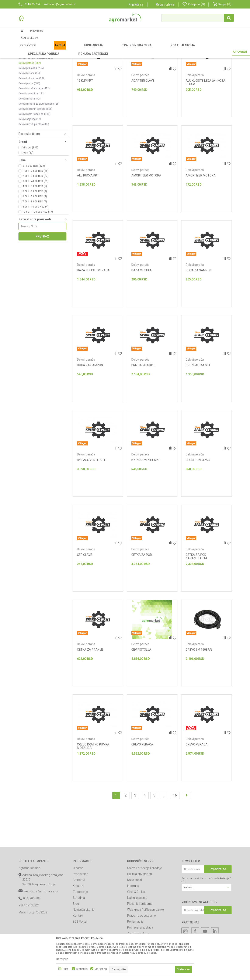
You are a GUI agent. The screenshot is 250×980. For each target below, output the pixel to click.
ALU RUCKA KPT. (88, 220)
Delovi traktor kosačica (35, 77)
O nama (78, 912)
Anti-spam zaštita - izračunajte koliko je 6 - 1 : (206, 924)
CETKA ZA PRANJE (90, 694)
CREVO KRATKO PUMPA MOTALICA (93, 791)
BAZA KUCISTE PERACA (93, 315)
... (164, 840)
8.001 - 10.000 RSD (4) (35, 251)
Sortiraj (151, 56)
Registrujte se (165, 4)
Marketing (101, 969)
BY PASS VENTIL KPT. (91, 504)
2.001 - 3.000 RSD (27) (35, 220)
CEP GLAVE (85, 599)
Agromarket (25, 49)
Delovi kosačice (32, 72)
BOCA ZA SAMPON (199, 315)
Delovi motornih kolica (34, 97)
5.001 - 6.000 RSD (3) (35, 236)
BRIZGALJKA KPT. (143, 410)
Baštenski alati (58, 49)
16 (175, 840)
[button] (198, 18)
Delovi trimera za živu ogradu (39, 148)
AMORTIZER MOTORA (146, 220)
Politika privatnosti (139, 918)
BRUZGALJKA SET (198, 410)
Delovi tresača (29, 82)
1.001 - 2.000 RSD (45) (35, 215)
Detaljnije (62, 959)
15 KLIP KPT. (85, 125)
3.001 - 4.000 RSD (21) (35, 226)
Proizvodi (41, 49)
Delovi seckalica (32, 138)
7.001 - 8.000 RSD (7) (35, 246)
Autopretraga (132, 56)
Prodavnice (80, 918)
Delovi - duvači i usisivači (36, 102)
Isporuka (133, 930)
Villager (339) (30, 192)
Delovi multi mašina (33, 67)
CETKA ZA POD (142, 599)
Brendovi (79, 924)
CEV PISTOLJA (141, 694)
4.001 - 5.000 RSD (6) (35, 231)
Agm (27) (28, 197)
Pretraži (43, 281)
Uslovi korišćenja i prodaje (144, 912)
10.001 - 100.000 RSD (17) (38, 256)
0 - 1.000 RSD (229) (34, 210)
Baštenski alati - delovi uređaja (88, 49)
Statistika (82, 969)
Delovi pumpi (29, 128)
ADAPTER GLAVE (143, 125)
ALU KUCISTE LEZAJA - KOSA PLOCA (206, 127)
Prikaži (186, 56)
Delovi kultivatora (32, 123)
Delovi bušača (29, 118)
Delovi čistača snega (34, 133)
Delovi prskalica (31, 112)
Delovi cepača (30, 87)
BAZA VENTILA (142, 315)
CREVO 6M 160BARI (199, 694)
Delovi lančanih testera (35, 153)
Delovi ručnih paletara (34, 169)
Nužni (66, 969)
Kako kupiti (134, 924)
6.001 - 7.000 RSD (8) (35, 241)
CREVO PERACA (142, 789)
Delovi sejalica (30, 164)
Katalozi (78, 930)
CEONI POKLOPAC (198, 504)
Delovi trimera (30, 143)
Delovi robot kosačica (34, 158)
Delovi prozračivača (33, 92)
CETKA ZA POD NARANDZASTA (197, 601)
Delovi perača (30, 107)
